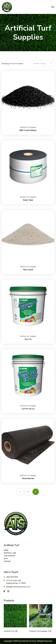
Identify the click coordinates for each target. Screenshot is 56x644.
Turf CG (28, 339)
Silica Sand (28, 270)
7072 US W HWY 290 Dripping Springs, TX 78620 (16, 582)
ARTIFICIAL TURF (10, 553)
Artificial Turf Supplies (28, 127)
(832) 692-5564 (12, 577)
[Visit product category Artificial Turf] (15, 619)
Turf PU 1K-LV (28, 409)
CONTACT (7, 561)
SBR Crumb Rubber (28, 130)
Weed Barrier (28, 478)
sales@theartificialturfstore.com (18, 587)
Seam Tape (28, 200)
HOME (6, 550)
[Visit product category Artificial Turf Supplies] (41, 619)
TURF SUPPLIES (9, 556)
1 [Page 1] (28, 492)
